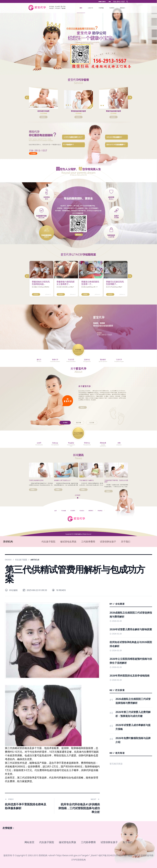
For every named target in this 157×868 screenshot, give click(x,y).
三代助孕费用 (88, 542)
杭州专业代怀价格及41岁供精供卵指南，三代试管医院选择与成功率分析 (79, 808)
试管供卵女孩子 (108, 542)
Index (8, 560)
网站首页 (29, 842)
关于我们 (126, 542)
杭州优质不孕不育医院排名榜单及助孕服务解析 (26, 806)
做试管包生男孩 (68, 542)
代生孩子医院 (48, 542)
